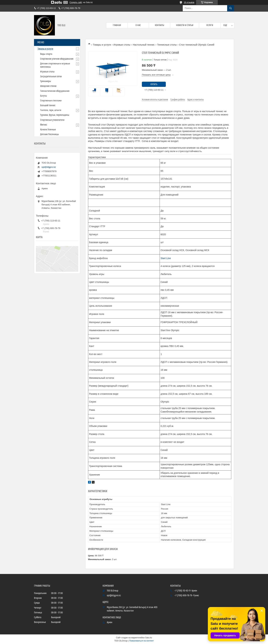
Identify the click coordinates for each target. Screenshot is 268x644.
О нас (138, 25)
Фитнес (44, 125)
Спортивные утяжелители (52, 120)
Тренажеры (46, 81)
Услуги (210, 25)
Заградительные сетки (51, 77)
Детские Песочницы (49, 134)
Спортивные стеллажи (51, 101)
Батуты (43, 96)
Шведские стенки (48, 86)
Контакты (160, 25)
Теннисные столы (167, 45)
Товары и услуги (102, 45)
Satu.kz (149, 638)
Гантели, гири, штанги (51, 110)
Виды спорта (46, 54)
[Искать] (231, 8)
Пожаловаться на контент (141, 641)
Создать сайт (76, 2)
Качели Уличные (48, 130)
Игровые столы (122, 45)
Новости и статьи (185, 25)
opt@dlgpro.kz (49, 167)
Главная (117, 25)
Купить (154, 84)
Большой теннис (48, 105)
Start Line (166, 258)
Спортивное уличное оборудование (57, 59)
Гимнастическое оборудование (55, 91)
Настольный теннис (144, 45)
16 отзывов (189, 2)
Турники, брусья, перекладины (55, 115)
